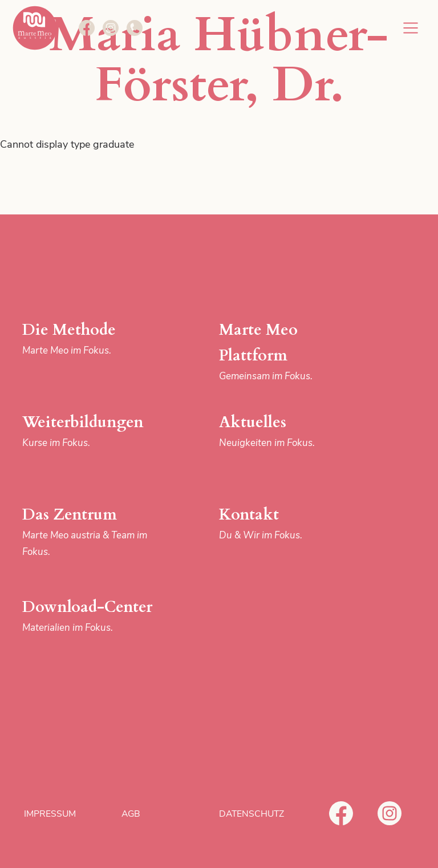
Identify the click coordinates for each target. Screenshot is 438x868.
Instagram (390, 813)
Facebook (341, 813)
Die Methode (91, 339)
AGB (131, 814)
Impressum (50, 814)
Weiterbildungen (91, 431)
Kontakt (288, 524)
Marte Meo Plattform (288, 352)
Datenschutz (252, 814)
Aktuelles (288, 431)
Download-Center (91, 616)
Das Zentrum (91, 532)
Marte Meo (35, 28)
